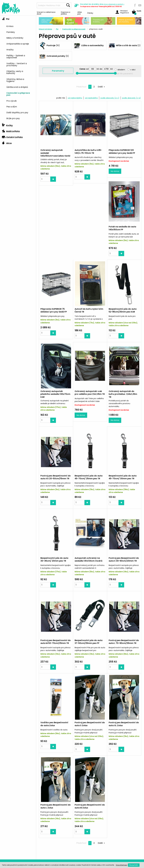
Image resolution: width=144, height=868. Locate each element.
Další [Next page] (100, 87)
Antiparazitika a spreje (18, 44)
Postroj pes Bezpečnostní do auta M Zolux (124, 728)
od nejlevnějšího (75, 98)
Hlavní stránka (45, 29)
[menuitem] (20, 26)
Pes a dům (12, 106)
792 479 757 (121, 845)
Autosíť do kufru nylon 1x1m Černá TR (123, 234)
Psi (6, 18)
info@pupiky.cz (122, 855)
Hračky (10, 49)
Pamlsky (11, 32)
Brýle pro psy (13, 118)
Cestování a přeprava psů (18, 94)
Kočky (7, 125)
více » (114, 4)
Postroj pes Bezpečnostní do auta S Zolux (124, 646)
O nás (4, 839)
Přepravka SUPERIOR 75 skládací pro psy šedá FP (88, 234)
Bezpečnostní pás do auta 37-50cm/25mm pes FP (123, 563)
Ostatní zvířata (12, 137)
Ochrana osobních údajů (13, 852)
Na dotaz (115, 177)
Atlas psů (80, 13)
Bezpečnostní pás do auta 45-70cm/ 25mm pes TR (123, 399)
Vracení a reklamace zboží (46, 13)
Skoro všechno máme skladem (38, 789)
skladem (121, 70)
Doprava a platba (66, 13)
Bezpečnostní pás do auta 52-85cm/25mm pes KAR (54, 316)
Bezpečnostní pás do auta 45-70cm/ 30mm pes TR (54, 481)
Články (90, 13)
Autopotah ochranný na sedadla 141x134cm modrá (122, 481)
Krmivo (10, 26)
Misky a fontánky (15, 38)
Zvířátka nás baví (71, 789)
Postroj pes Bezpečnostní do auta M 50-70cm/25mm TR (90, 563)
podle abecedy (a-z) (110, 98)
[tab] (18, 69)
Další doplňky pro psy (17, 112)
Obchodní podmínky (11, 856)
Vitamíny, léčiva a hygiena (15, 80)
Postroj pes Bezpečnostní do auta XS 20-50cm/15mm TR (90, 399)
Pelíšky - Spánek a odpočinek (16, 56)
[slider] (77, 73)
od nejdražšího (91, 98)
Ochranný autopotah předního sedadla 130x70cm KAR (90, 318)
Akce (7, 143)
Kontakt (5, 835)
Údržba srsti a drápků (17, 87)
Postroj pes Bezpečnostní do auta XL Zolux (56, 728)
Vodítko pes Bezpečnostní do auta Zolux (89, 646)
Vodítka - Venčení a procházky (17, 64)
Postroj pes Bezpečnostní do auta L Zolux (90, 728)
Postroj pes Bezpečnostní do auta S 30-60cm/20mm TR (56, 563)
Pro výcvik (12, 101)
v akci (133, 70)
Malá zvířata (11, 131)
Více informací (122, 865)
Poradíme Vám (108, 789)
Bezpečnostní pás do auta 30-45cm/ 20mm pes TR (89, 481)
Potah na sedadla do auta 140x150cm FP (54, 234)
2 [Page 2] (95, 87)
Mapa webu (7, 843)
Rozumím (134, 865)
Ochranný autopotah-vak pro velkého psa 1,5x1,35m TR (124, 316)
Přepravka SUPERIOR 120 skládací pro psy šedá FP (122, 152)
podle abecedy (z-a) (131, 98)
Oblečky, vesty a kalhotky (15, 72)
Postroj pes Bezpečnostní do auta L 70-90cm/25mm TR (56, 646)
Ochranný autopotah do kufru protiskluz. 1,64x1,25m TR (55, 400)
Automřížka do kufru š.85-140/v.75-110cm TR (88, 152)
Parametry (58, 71)
